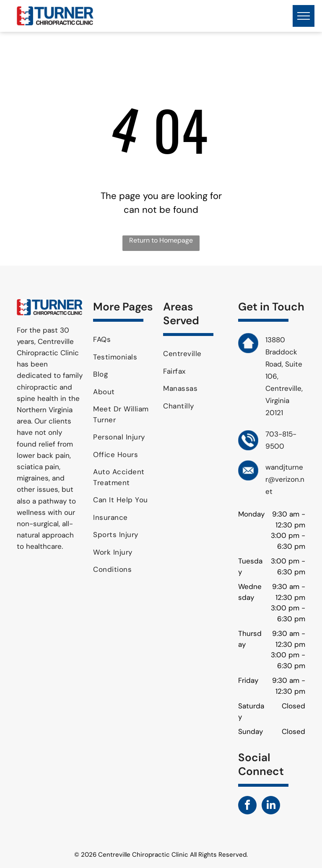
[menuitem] (125, 340)
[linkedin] (271, 806)
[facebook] (247, 806)
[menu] (304, 16)
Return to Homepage (161, 240)
